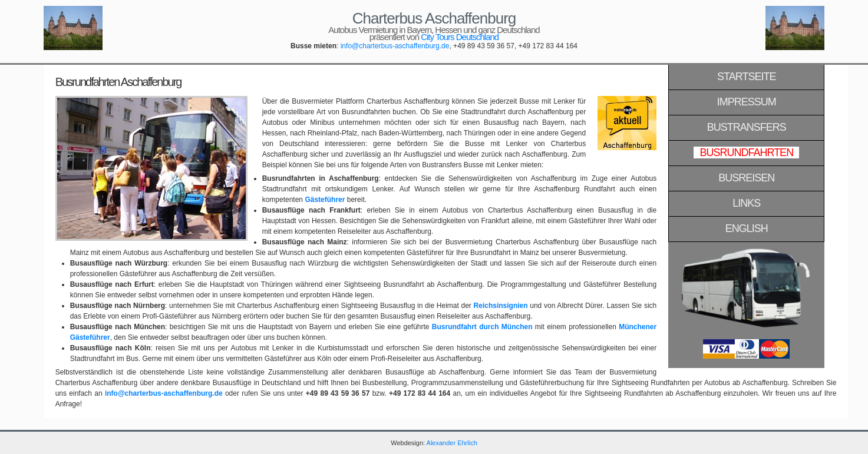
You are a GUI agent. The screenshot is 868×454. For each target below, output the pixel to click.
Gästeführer (325, 200)
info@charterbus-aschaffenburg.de (395, 46)
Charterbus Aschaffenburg (434, 18)
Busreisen (746, 178)
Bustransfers (747, 127)
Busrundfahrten (746, 153)
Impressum (747, 102)
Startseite (746, 77)
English (747, 228)
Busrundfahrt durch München (482, 327)
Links (746, 203)
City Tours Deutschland (460, 37)
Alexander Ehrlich (452, 443)
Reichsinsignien (501, 306)
